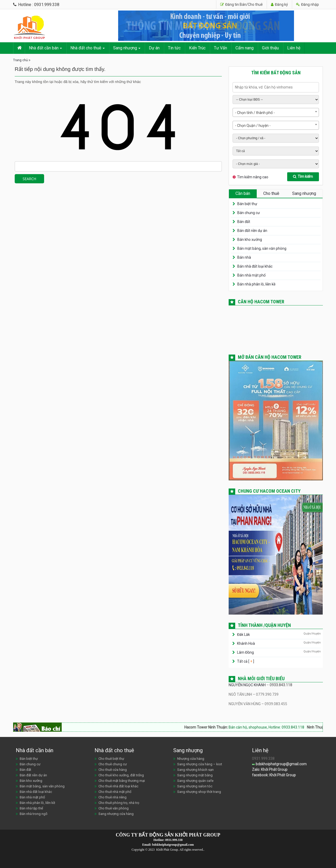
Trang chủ (20, 60)
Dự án (154, 48)
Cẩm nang (245, 48)
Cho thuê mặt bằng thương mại (122, 781)
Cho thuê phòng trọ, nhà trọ (119, 803)
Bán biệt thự (247, 204)
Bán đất (244, 222)
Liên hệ (294, 48)
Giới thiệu (270, 48)
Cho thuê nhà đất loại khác (118, 786)
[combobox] (276, 112)
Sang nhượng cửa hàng (116, 814)
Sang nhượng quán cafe (195, 781)
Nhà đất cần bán (44, 48)
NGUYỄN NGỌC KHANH (247, 685)
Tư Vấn (220, 48)
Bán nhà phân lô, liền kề (256, 284)
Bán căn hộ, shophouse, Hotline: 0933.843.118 (273, 727)
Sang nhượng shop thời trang (199, 792)
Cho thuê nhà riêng (112, 797)
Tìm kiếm (303, 176)
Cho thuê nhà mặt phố (115, 792)
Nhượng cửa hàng (191, 759)
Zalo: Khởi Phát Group (270, 770)
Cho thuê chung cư (113, 764)
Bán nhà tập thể (31, 808)
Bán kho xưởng (250, 240)
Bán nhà (244, 257)
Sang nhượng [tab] (304, 193)
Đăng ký (279, 4)
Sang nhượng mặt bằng (195, 775)
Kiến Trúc (197, 48)
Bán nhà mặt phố (251, 275)
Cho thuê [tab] (271, 193)
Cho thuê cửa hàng (113, 770)
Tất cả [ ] (245, 661)
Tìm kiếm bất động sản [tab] (276, 73)
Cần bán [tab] (243, 193)
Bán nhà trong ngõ (34, 814)
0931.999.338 (174, 840)
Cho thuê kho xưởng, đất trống (121, 775)
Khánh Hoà (246, 643)
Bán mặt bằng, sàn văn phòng (262, 248)
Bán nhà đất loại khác (255, 266)
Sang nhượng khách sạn (195, 770)
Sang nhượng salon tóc (195, 786)
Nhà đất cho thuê (86, 48)
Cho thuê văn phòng (114, 808)
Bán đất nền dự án (252, 231)
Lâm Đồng (245, 652)
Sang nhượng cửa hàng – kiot (200, 764)
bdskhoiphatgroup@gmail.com (279, 764)
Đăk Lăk (243, 635)
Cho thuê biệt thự (111, 759)
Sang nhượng (125, 48)
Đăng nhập (308, 4)
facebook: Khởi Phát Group (274, 775)
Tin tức (174, 48)
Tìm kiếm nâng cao (253, 177)
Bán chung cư (249, 213)
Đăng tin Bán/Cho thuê (241, 4)
